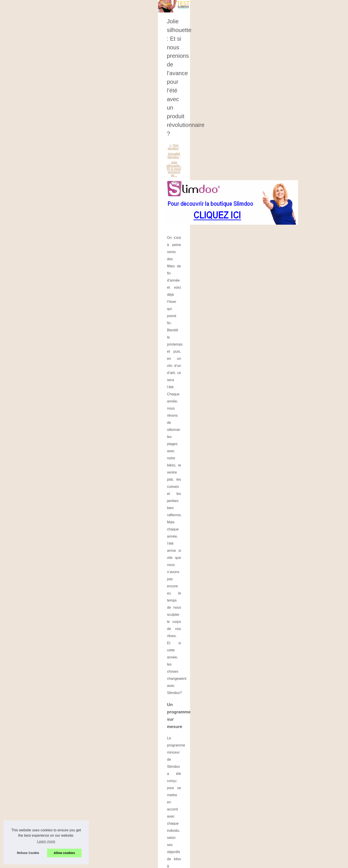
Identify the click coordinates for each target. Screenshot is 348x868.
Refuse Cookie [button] (28, 853)
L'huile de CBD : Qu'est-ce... (66, 304)
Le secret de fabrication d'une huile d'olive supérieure (175, 778)
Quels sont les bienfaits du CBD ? (144, 725)
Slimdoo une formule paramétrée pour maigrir (170, 840)
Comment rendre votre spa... (67, 214)
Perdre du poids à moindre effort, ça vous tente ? (269, 606)
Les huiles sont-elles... (62, 124)
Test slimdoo (121, 165)
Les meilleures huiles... (63, 164)
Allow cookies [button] (64, 853)
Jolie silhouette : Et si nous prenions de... (191, 165)
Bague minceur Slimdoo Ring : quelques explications (175, 809)
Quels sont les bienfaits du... (66, 174)
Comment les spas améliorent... (69, 194)
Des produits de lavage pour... (68, 154)
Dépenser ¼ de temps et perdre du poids (166, 832)
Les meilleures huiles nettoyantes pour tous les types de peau (172, 678)
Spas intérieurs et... (60, 294)
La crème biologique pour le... (67, 314)
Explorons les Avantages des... (68, 274)
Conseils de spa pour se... (65, 224)
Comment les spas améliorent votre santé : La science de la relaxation (187, 786)
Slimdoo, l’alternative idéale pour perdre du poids (146, 606)
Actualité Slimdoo (146, 165)
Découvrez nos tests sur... (65, 134)
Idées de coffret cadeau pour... (68, 234)
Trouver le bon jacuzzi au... (65, 284)
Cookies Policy (102, 854)
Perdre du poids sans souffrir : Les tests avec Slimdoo (176, 801)
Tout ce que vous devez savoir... (69, 244)
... (211, 658)
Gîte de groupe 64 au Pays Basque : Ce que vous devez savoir (182, 794)
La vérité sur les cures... (63, 254)
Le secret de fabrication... (64, 184)
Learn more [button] (46, 841)
